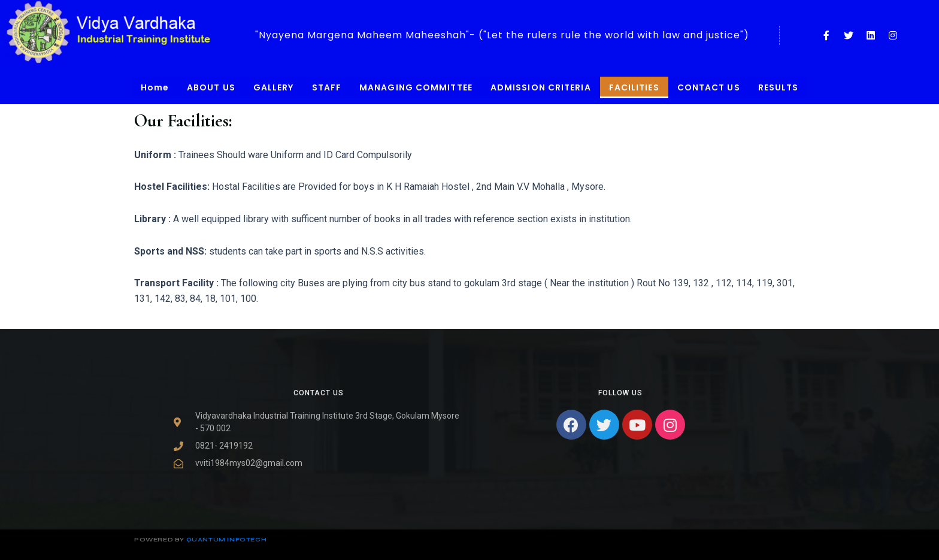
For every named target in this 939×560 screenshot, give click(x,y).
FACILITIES (634, 87)
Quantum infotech (227, 540)
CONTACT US (709, 87)
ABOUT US (211, 87)
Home (155, 87)
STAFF (327, 87)
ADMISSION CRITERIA (541, 87)
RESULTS (779, 87)
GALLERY (274, 87)
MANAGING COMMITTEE (416, 87)
